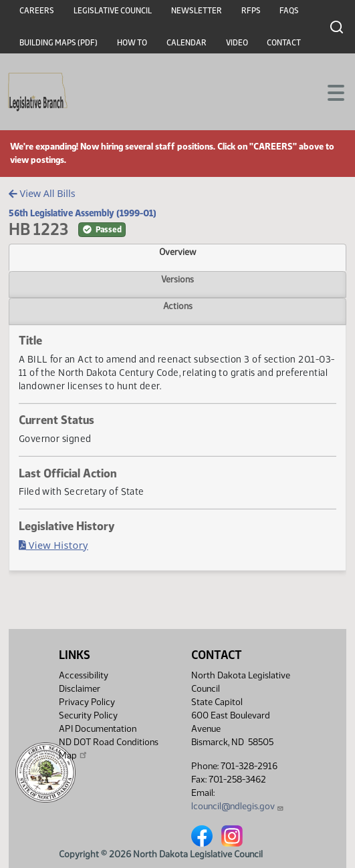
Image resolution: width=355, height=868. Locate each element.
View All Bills (42, 193)
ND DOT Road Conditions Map (109, 749)
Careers (37, 11)
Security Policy (88, 715)
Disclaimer (80, 689)
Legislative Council (113, 11)
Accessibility (84, 675)
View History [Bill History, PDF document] (53, 545)
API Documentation (98, 729)
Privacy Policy (87, 702)
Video (237, 43)
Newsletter (197, 11)
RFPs (251, 11)
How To (132, 43)
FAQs (289, 11)
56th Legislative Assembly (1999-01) (83, 213)
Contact (284, 43)
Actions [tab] (178, 306)
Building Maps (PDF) (58, 43)
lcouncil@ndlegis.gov (238, 806)
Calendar (187, 43)
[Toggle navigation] (329, 91)
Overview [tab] (177, 252)
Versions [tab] (177, 279)
